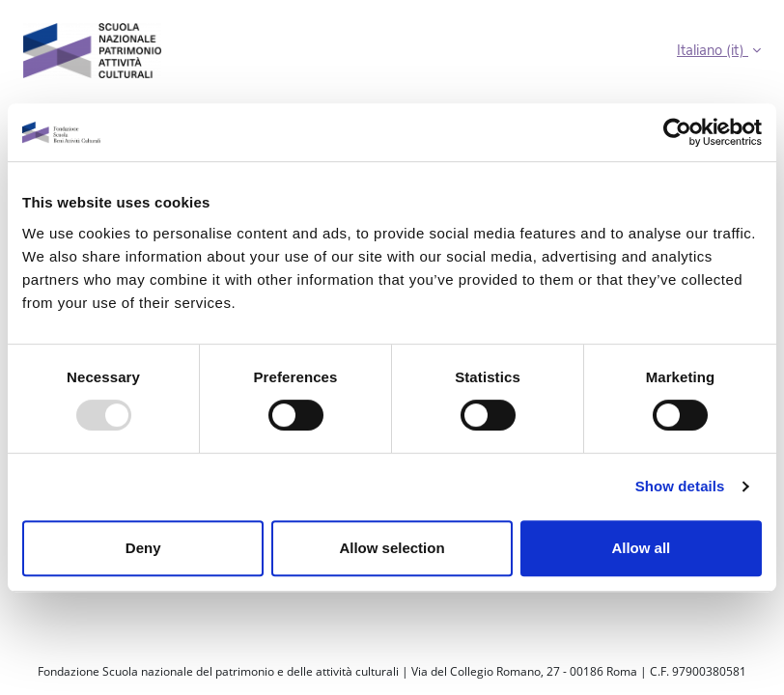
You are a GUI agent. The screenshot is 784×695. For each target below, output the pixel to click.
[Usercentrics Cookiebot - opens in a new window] (677, 132)
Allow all (641, 548)
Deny (143, 548)
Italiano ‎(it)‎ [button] (713, 50)
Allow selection (392, 548)
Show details (680, 486)
